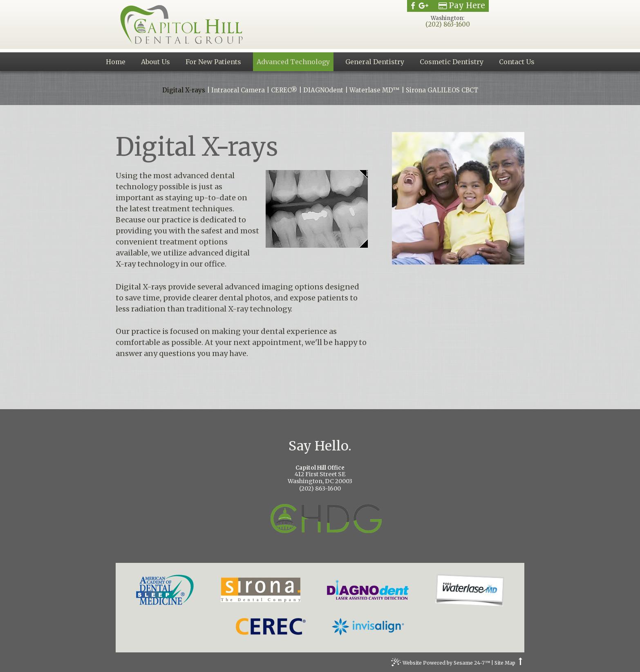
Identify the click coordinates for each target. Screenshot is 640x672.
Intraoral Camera (238, 90)
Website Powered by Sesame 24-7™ (441, 664)
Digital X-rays (184, 90)
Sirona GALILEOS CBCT (442, 90)
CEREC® (284, 90)
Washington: (448, 18)
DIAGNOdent (323, 90)
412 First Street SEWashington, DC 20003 (320, 475)
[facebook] (413, 6)
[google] (424, 6)
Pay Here (462, 6)
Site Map (505, 663)
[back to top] (520, 663)
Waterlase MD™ (375, 90)
